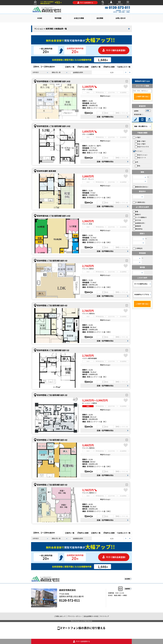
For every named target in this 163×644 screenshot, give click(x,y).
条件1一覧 (70, 67)
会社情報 (100, 18)
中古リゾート (140, 158)
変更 (148, 111)
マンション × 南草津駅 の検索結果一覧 (51, 29)
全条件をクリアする (142, 294)
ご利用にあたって (60, 616)
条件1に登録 (83, 67)
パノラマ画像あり (140, 217)
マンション (138, 151)
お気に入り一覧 (124, 67)
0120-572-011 (70, 600)
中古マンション (141, 155)
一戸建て (137, 137)
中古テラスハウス (142, 147)
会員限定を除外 (77, 72)
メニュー (128, 3)
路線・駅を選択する (141, 126)
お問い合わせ (119, 3)
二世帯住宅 (138, 248)
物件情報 (58, 18)
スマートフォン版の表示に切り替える (83, 628)
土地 (136, 162)
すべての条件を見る (141, 284)
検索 (103, 3)
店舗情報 (127, 589)
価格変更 (137, 226)
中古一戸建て (140, 144)
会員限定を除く (139, 223)
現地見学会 (138, 229)
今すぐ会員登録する (85, 3)
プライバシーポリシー (75, 616)
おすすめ (137, 220)
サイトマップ (104, 616)
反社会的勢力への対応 (91, 616)
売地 (138, 166)
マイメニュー (111, 3)
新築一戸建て (140, 141)
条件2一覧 (96, 67)
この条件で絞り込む (142, 97)
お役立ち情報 (79, 18)
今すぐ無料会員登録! (114, 50)
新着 (136, 212)
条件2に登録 (109, 67)
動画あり (137, 214)
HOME (35, 3)
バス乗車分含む (139, 202)
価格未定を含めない (141, 187)
